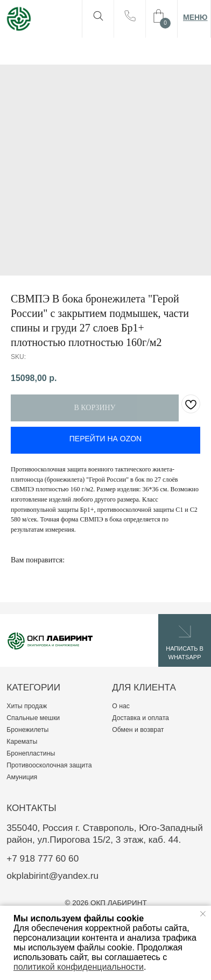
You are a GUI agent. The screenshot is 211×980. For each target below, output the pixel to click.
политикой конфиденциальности (79, 967)
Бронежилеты (27, 730)
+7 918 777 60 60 (43, 858)
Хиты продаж (27, 706)
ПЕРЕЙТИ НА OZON (105, 439)
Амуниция (22, 777)
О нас (121, 706)
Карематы (22, 742)
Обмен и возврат (138, 730)
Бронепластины (31, 753)
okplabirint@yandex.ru (52, 876)
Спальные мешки (33, 718)
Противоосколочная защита (49, 765)
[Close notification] (203, 914)
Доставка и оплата (140, 718)
